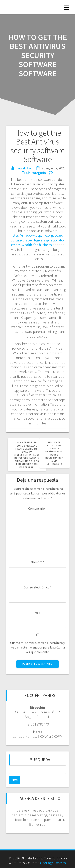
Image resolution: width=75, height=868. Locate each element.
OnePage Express (53, 863)
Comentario (37, 508)
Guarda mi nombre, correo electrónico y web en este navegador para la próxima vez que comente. (38, 647)
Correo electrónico (37, 587)
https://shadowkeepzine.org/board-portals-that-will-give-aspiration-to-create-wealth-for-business (37, 240)
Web (37, 613)
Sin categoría (36, 173)
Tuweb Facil (25, 168)
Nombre (38, 562)
